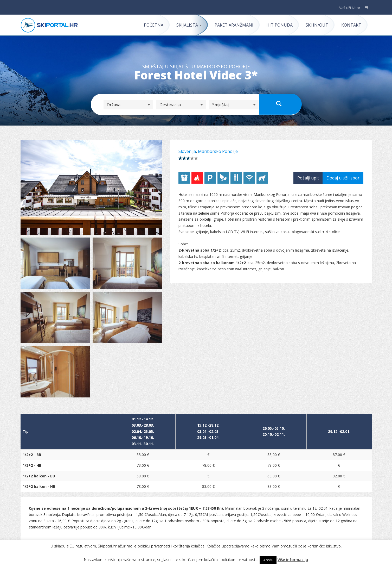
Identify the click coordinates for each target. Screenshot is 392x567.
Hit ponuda (279, 25)
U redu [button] (268, 560)
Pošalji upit (308, 178)
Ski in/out (317, 25)
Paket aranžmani (234, 25)
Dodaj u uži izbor (343, 178)
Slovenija (187, 151)
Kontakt (351, 25)
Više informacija (293, 559)
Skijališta (189, 25)
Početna (154, 25)
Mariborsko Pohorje (218, 151)
